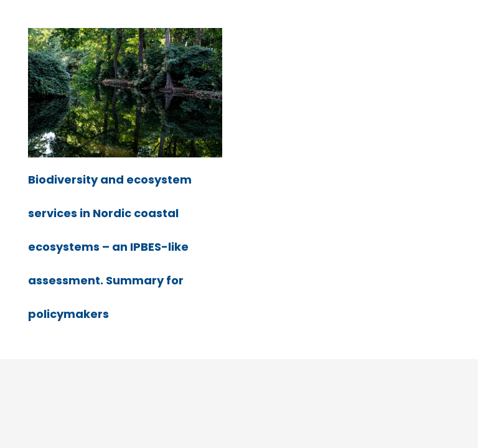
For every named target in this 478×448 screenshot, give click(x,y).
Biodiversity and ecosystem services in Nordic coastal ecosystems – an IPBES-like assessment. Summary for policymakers (110, 247)
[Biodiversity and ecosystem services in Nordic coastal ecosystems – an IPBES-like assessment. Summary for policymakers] (125, 36)
